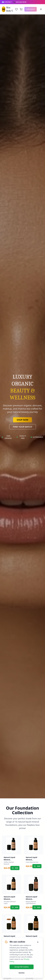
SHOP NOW (23, 420)
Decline (22, 973)
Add (15, 868)
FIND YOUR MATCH (23, 427)
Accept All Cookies (22, 967)
